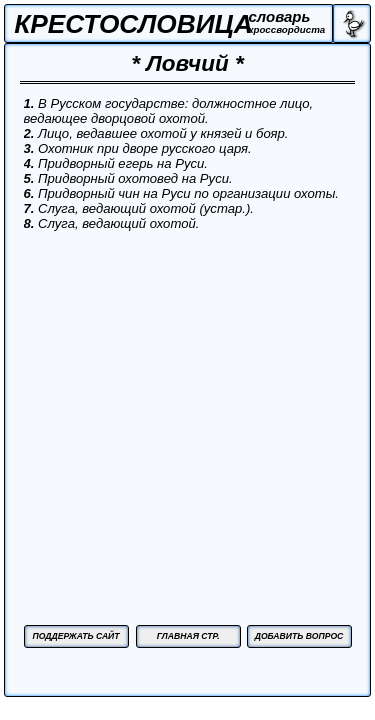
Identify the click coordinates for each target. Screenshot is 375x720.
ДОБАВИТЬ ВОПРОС (299, 636)
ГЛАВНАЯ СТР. (188, 636)
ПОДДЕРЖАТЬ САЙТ (75, 636)
